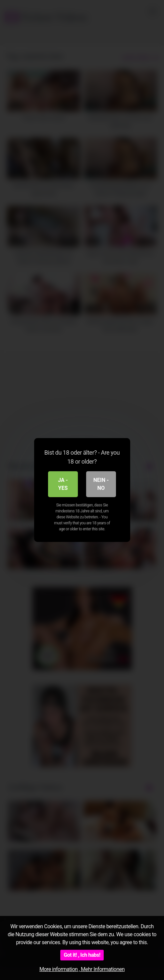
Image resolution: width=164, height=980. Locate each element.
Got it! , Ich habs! (82, 955)
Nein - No (101, 484)
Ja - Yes (63, 484)
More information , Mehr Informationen (82, 969)
